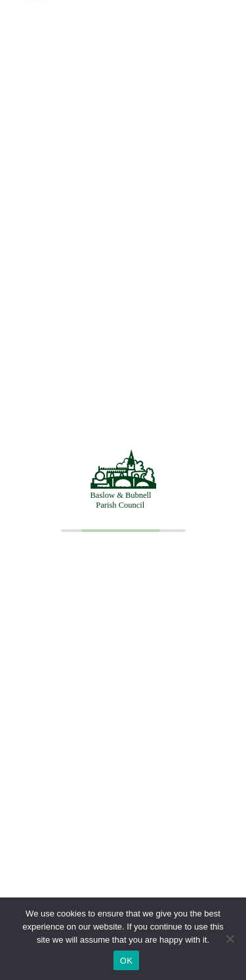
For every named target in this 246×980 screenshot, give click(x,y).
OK (126, 961)
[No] (230, 939)
